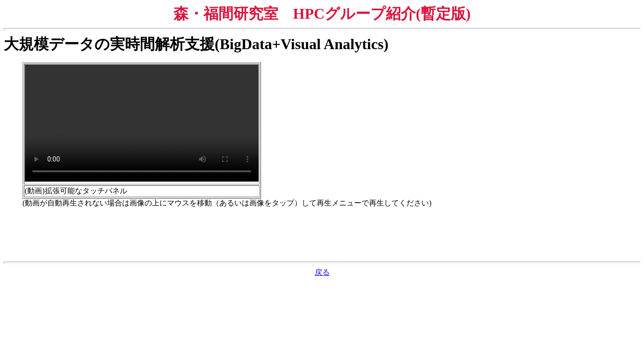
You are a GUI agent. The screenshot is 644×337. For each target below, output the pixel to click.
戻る (322, 272)
